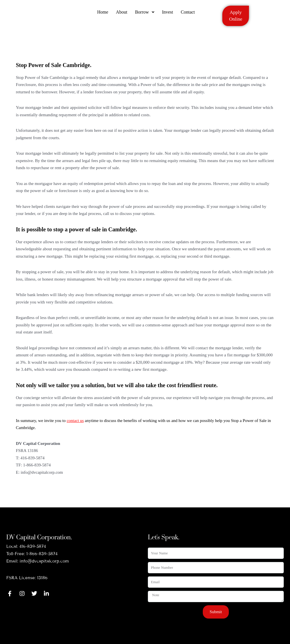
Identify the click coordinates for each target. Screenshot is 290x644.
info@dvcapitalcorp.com (44, 561)
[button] (145, 15)
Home (101, 15)
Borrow (145, 15)
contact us (75, 421)
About (121, 15)
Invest (168, 15)
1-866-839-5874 (42, 554)
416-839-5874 (33, 546)
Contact (189, 15)
